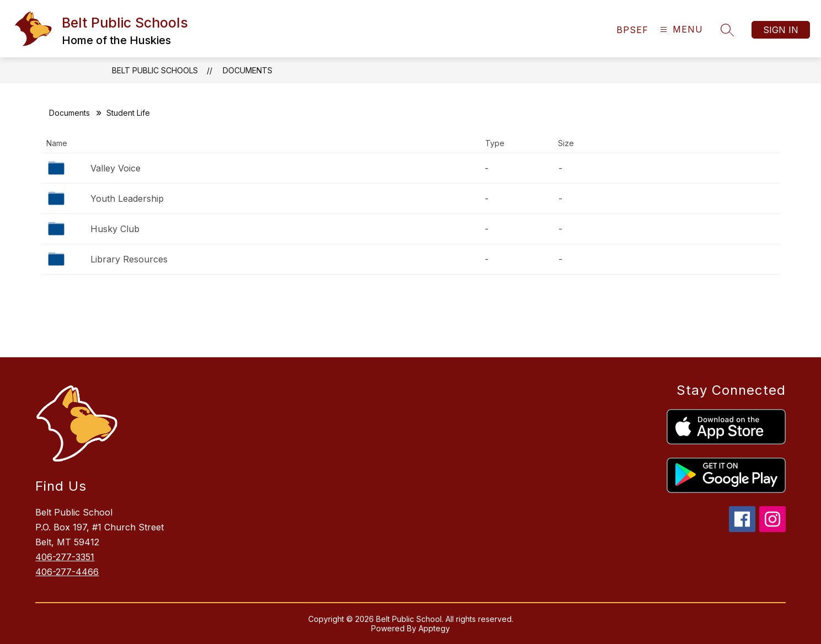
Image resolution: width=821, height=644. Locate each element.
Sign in (781, 30)
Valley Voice (116, 168)
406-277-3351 (65, 557)
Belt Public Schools (155, 70)
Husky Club (115, 229)
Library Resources (129, 259)
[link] (632, 30)
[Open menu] (680, 29)
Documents (248, 70)
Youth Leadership (127, 198)
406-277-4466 (67, 572)
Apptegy (434, 628)
